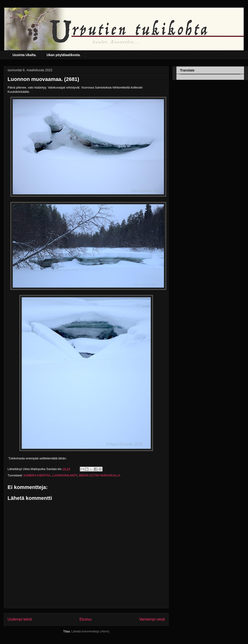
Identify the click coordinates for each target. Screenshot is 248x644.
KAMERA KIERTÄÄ (37, 475)
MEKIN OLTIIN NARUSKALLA (100, 475)
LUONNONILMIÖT (65, 475)
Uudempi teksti (20, 619)
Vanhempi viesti (152, 619)
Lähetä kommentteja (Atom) (90, 631)
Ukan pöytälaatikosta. (64, 55)
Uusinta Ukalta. (24, 55)
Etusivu (86, 619)
